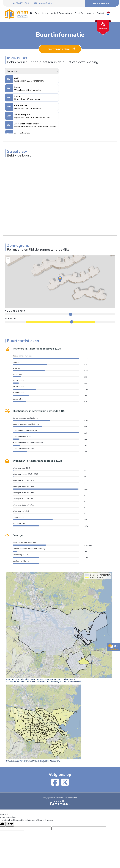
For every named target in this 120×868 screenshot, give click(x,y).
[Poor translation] (10, 824)
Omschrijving (41, 13)
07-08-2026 (19, 311)
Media (61, 13)
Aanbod (91, 13)
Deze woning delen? (60, 49)
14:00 (13, 319)
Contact (100, 13)
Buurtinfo (79, 13)
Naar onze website (101, 3)
